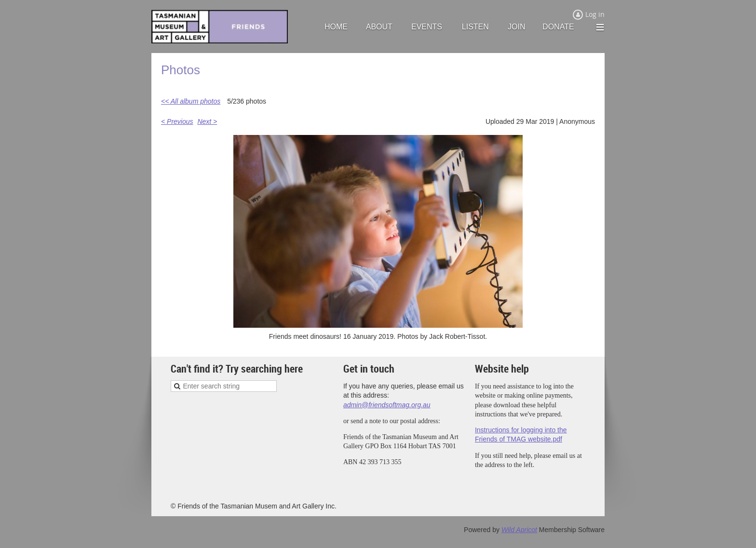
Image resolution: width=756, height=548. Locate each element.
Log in (595, 14)
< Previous (177, 121)
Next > (207, 121)
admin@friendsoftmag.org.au (387, 405)
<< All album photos (191, 101)
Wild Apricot (519, 530)
